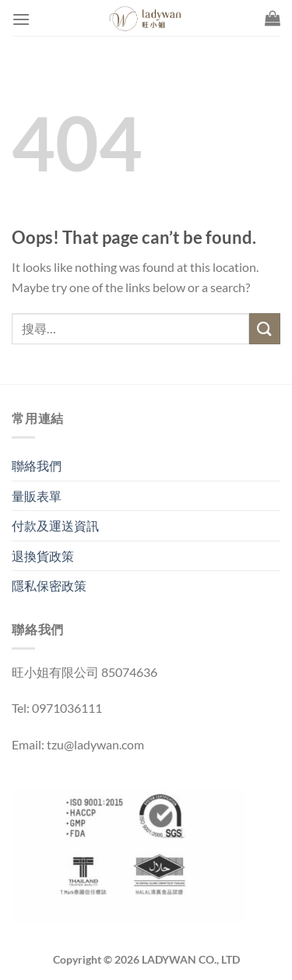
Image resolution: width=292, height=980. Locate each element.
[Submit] (265, 328)
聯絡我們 (37, 465)
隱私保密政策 (49, 585)
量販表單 (37, 496)
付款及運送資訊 (55, 525)
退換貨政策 (43, 556)
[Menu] (21, 19)
